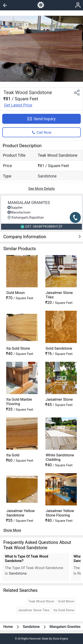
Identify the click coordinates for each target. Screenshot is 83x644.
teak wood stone (41, 601)
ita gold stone (64, 610)
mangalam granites (65, 627)
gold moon (66, 601)
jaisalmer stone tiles (34, 610)
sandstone (47, 176)
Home (8, 627)
